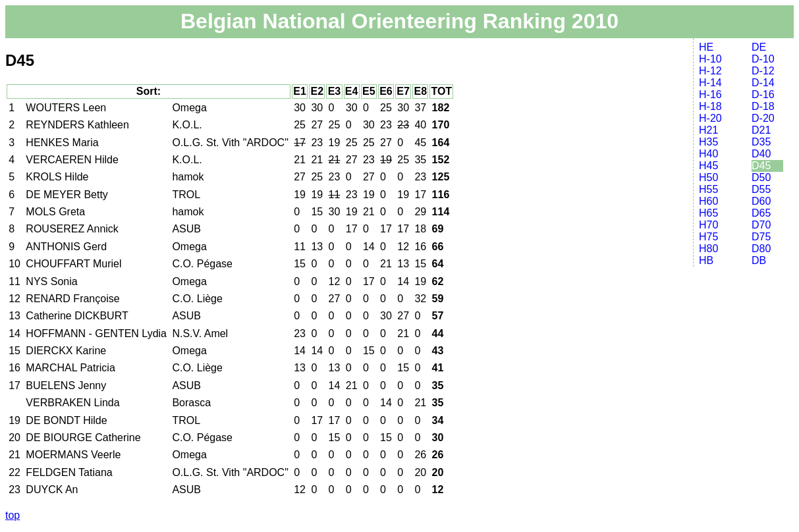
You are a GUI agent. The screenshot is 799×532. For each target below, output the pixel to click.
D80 (761, 249)
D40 (761, 154)
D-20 (763, 118)
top (13, 515)
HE (706, 47)
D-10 (763, 59)
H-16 (710, 94)
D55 (761, 189)
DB (759, 260)
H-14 (710, 83)
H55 (708, 189)
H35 (708, 142)
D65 (761, 213)
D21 (761, 130)
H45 (708, 166)
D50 (761, 177)
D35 (761, 142)
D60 (761, 201)
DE (759, 47)
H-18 (710, 106)
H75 (708, 237)
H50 (708, 177)
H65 (708, 213)
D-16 (763, 94)
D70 (761, 225)
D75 (761, 237)
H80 (708, 249)
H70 (708, 225)
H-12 (710, 71)
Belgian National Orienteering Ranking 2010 (399, 21)
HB (706, 260)
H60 (708, 201)
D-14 (763, 83)
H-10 (710, 59)
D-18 (763, 106)
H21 (708, 130)
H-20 (710, 118)
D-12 (763, 71)
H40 (708, 154)
